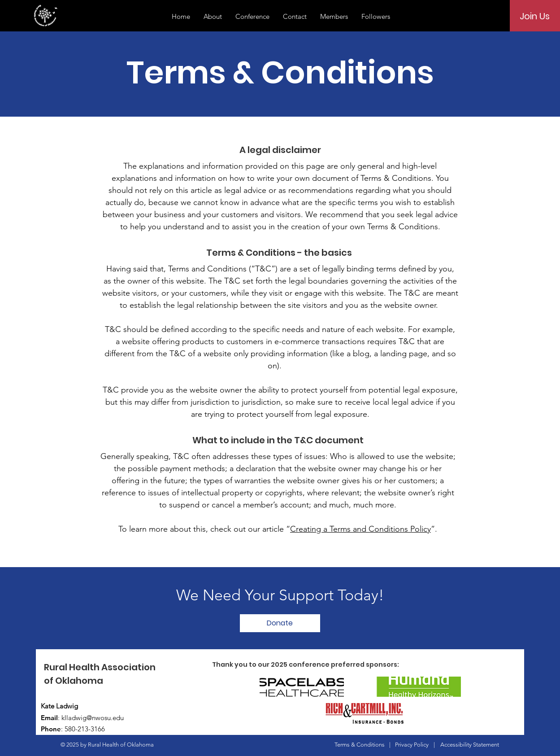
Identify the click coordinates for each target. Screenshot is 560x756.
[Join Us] (535, 16)
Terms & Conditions (360, 745)
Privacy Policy (412, 745)
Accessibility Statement (470, 745)
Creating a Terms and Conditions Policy (360, 529)
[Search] (491, 16)
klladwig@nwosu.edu (93, 718)
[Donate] (280, 623)
